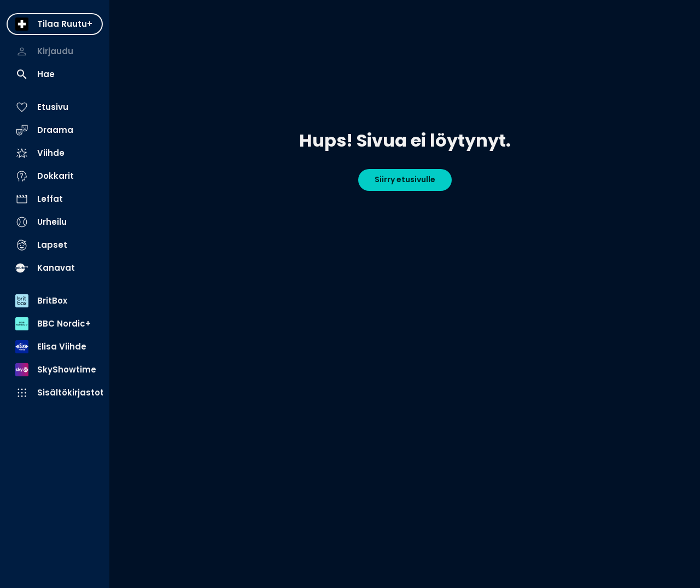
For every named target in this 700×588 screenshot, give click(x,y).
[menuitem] (55, 24)
